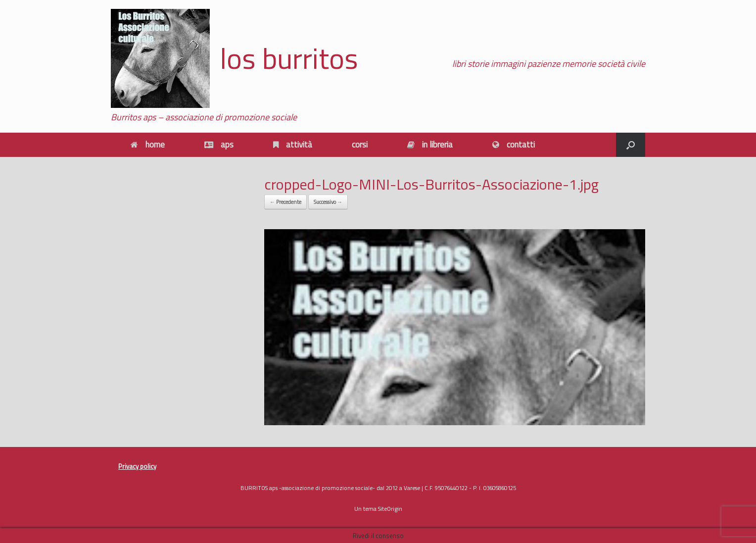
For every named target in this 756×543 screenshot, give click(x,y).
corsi (360, 145)
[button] (631, 145)
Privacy (128, 466)
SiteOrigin (390, 509)
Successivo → (328, 202)
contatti (514, 145)
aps (219, 145)
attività (293, 145)
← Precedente (285, 202)
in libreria (430, 145)
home (148, 145)
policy (147, 466)
